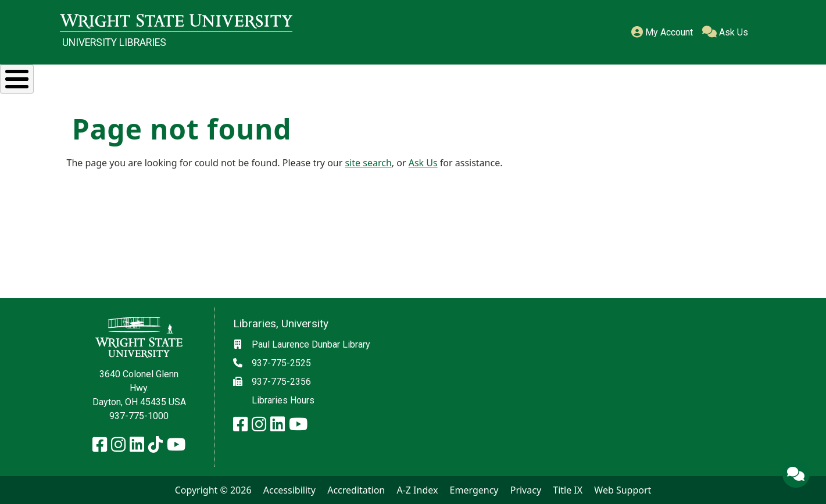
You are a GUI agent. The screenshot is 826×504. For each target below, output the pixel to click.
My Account (662, 32)
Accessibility (289, 490)
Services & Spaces (299, 77)
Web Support (623, 490)
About (734, 77)
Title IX (568, 490)
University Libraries (114, 42)
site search (369, 162)
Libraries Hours (283, 400)
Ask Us (725, 32)
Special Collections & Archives (483, 77)
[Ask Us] (796, 474)
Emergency (474, 490)
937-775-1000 (139, 416)
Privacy (526, 490)
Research (166, 77)
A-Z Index (417, 490)
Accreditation (356, 490)
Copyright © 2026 (213, 490)
